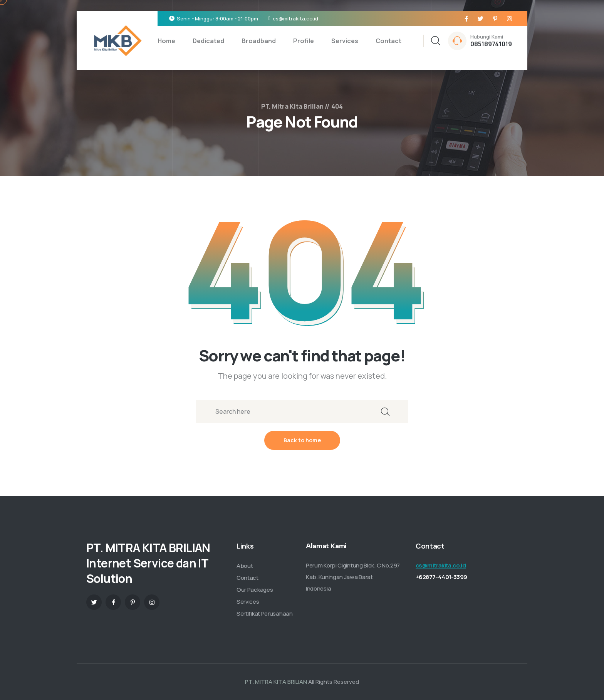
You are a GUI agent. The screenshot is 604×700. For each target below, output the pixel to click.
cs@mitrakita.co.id (295, 18)
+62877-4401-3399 (441, 577)
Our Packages (255, 590)
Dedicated (208, 41)
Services (345, 41)
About (245, 566)
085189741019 (491, 44)
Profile (304, 41)
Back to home (302, 440)
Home (166, 41)
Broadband (259, 41)
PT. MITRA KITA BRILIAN (276, 682)
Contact (388, 41)
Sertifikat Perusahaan (265, 614)
